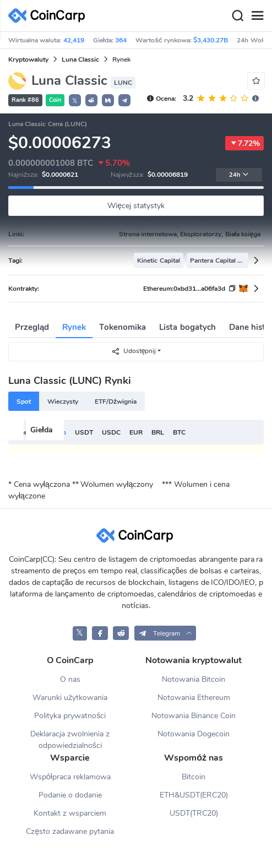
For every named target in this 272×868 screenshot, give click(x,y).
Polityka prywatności (70, 716)
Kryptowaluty (28, 59)
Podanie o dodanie (70, 795)
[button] (91, 100)
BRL (158, 432)
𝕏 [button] (75, 101)
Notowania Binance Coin (194, 716)
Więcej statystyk (136, 206)
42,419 (74, 40)
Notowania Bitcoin (194, 679)
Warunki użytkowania (70, 698)
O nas (70, 679)
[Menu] (257, 16)
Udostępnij (134, 351)
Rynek (74, 327)
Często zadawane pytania (70, 831)
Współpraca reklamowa (70, 777)
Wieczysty (63, 402)
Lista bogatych (187, 327)
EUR (136, 432)
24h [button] (239, 175)
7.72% (244, 143)
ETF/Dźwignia (116, 402)
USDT (84, 432)
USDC (111, 432)
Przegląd (32, 327)
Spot (24, 402)
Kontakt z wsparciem (70, 813)
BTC (179, 432)
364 (121, 40)
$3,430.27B (211, 40)
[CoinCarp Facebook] (100, 633)
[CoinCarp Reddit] (121, 633)
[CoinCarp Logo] (50, 16)
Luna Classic (80, 59)
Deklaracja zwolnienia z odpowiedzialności (70, 740)
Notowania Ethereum (194, 698)
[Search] (237, 16)
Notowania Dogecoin (194, 734)
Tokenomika (123, 327)
